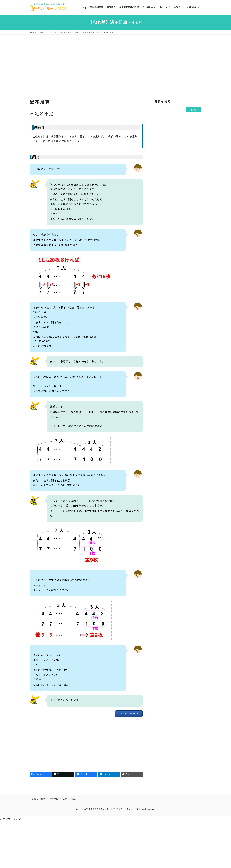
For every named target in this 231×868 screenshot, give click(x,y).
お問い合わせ (39, 799)
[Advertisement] (86, 67)
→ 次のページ (129, 713)
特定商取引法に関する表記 (63, 799)
